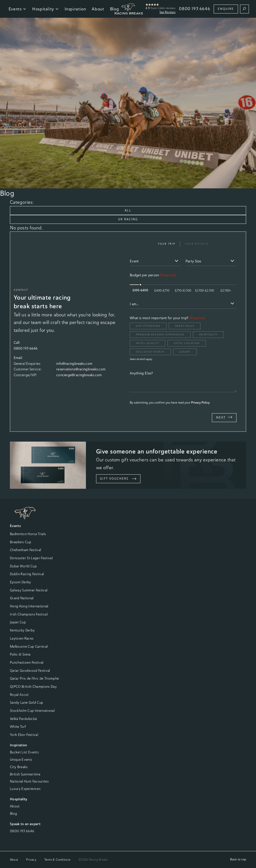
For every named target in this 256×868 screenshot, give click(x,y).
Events (17, 9)
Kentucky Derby (22, 630)
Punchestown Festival (27, 662)
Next (224, 417)
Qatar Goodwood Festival (30, 671)
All (128, 210)
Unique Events (21, 759)
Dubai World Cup (23, 566)
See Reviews (167, 12)
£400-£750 (162, 290)
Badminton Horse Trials (28, 534)
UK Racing (128, 219)
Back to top (238, 859)
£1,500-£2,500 (205, 290)
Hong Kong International (29, 606)
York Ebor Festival (24, 735)
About (98, 9)
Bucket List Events (24, 752)
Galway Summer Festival (29, 590)
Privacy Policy (200, 403)
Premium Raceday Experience (160, 334)
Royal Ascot (19, 695)
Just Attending (148, 326)
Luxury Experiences (25, 789)
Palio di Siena (20, 654)
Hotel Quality (148, 343)
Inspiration (75, 9)
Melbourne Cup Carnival (29, 646)
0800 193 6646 (195, 9)
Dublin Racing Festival (27, 574)
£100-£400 (140, 290)
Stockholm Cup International (32, 711)
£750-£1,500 (183, 290)
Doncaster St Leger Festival (31, 558)
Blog (13, 813)
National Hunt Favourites (29, 781)
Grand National (22, 598)
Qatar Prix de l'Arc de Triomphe (34, 678)
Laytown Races (22, 638)
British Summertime (25, 774)
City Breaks (19, 767)
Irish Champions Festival (29, 614)
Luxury (185, 352)
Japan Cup (18, 622)
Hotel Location (187, 343)
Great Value (185, 326)
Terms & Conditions (57, 860)
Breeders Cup (21, 542)
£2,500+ (226, 290)
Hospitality (45, 9)
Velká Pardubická (23, 719)
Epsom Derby (21, 582)
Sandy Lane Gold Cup (26, 702)
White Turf (18, 727)
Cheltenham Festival (25, 550)
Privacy (31, 860)
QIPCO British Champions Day (33, 686)
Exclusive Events (150, 352)
